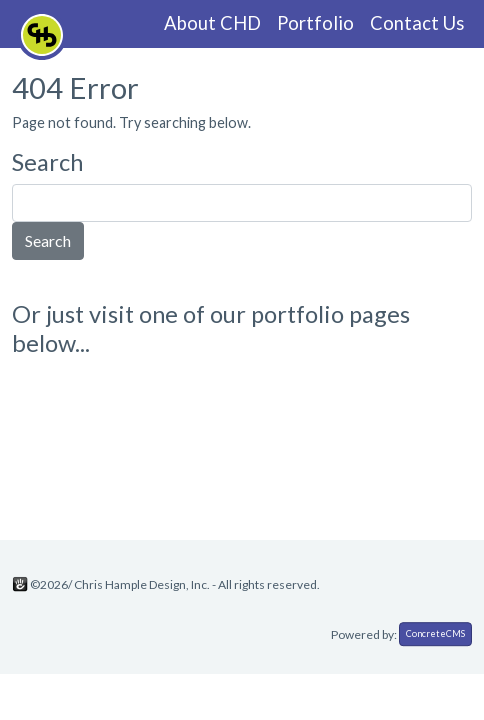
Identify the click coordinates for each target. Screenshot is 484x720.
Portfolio (315, 23)
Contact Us (417, 23)
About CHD (212, 23)
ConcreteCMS (435, 633)
